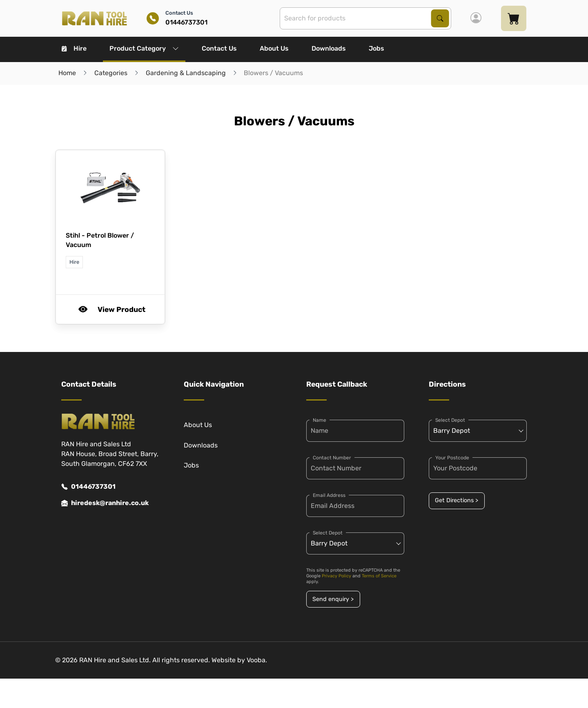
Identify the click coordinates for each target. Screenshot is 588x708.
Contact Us (219, 48)
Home (67, 73)
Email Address (329, 495)
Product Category (144, 48)
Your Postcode (452, 458)
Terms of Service (379, 576)
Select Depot (328, 533)
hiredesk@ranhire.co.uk (105, 503)
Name (320, 420)
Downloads (329, 48)
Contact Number (332, 458)
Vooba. (257, 660)
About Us (274, 48)
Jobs (376, 48)
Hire (74, 48)
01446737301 (88, 487)
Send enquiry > (333, 599)
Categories (111, 73)
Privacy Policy (336, 576)
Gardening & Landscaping (186, 73)
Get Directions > (457, 500)
